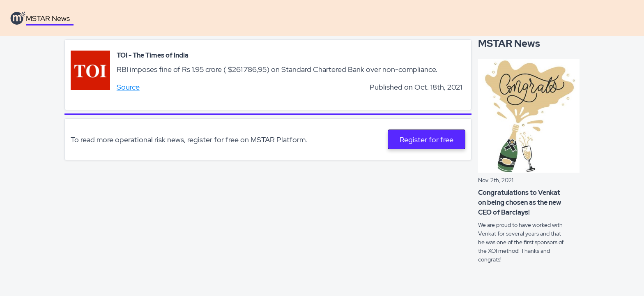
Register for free (427, 140)
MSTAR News (48, 18)
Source (128, 87)
